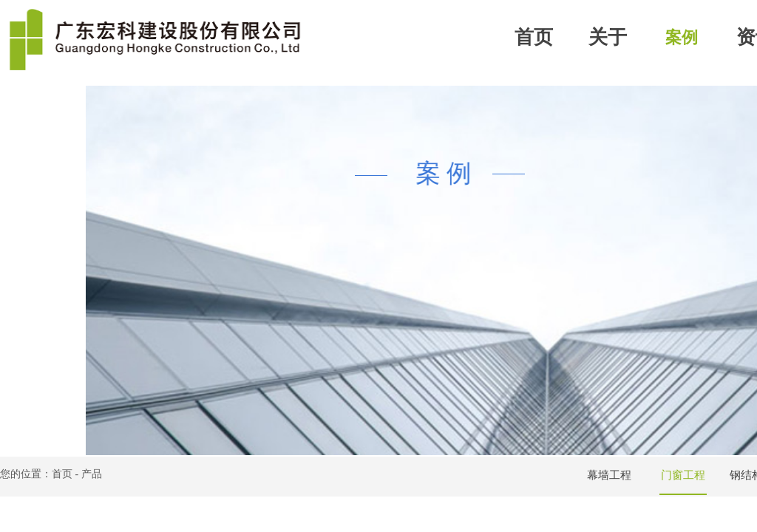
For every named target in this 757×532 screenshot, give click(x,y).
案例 (682, 37)
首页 (534, 37)
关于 (608, 37)
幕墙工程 (609, 475)
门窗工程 (683, 475)
